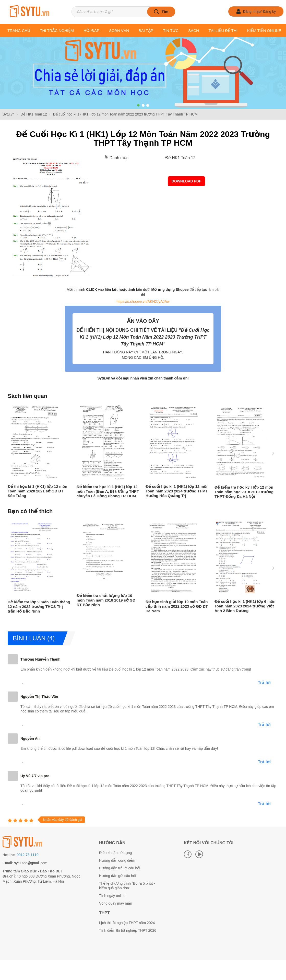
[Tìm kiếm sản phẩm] (123, 12)
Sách (194, 31)
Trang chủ (19, 31)
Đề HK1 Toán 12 (180, 158)
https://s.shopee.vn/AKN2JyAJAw (143, 302)
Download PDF (186, 181)
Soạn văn (119, 31)
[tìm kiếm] (161, 12)
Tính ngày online (112, 896)
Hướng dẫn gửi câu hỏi (118, 876)
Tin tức (171, 31)
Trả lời (264, 683)
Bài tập (146, 31)
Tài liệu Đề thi (223, 31)
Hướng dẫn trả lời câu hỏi (120, 868)
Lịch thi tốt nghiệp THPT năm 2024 (127, 923)
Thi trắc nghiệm (57, 31)
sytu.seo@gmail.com (31, 863)
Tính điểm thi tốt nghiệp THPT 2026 (128, 930)
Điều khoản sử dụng (115, 853)
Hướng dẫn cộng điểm (117, 860)
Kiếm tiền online (264, 31)
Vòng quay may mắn (116, 903)
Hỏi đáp (91, 31)
